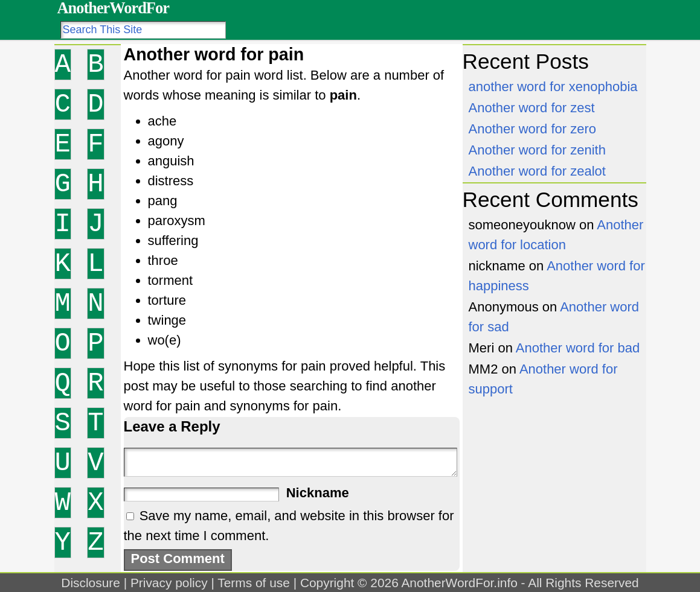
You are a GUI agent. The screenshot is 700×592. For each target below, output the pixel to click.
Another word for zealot (537, 171)
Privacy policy (169, 583)
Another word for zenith (537, 150)
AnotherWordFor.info (459, 583)
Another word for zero (533, 129)
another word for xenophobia (553, 87)
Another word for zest (532, 108)
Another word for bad (578, 348)
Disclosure (91, 583)
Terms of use (254, 583)
